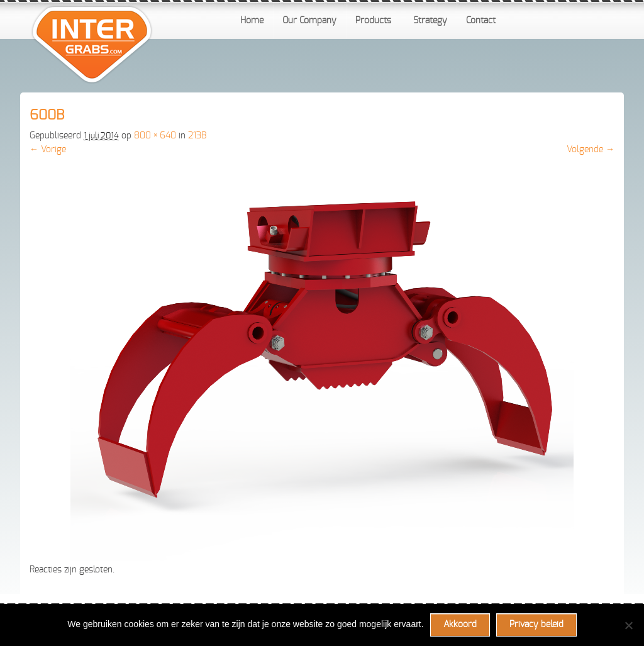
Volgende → (591, 150)
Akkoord (460, 625)
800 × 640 (155, 136)
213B (197, 136)
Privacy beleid (536, 625)
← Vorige (48, 150)
